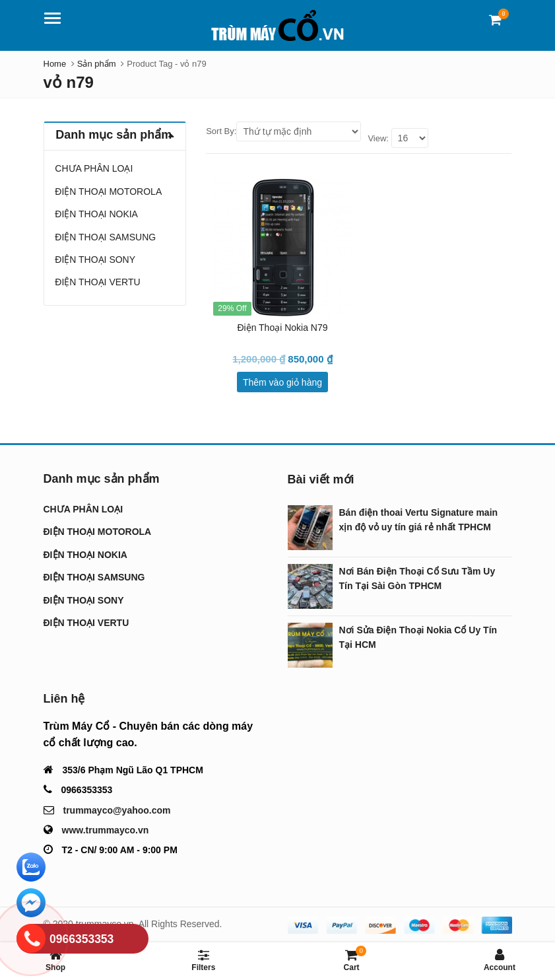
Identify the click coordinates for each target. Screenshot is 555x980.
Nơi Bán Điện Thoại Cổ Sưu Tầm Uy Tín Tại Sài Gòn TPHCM (417, 578)
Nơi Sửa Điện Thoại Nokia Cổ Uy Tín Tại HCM (418, 637)
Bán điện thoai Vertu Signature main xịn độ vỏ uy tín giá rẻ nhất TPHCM (419, 520)
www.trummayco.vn (106, 830)
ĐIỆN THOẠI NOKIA (96, 214)
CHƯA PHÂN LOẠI (94, 168)
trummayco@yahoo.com (117, 810)
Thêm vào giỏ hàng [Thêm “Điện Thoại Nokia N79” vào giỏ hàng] (282, 382)
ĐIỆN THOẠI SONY (95, 260)
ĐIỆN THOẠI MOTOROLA (108, 192)
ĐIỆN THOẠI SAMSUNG (105, 237)
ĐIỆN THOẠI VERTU (97, 282)
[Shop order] (299, 131)
